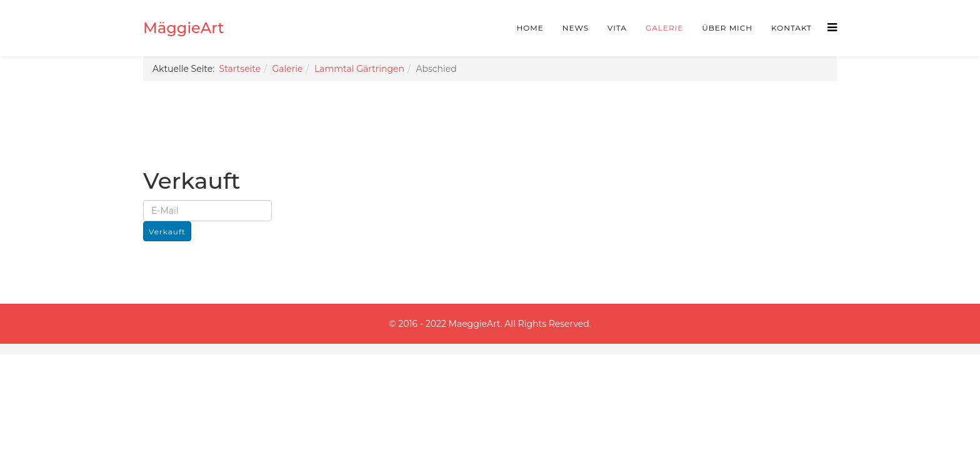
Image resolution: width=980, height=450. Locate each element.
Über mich (727, 28)
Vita (617, 28)
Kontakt (792, 28)
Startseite (240, 69)
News (576, 28)
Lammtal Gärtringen (359, 69)
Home (530, 28)
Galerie (664, 28)
